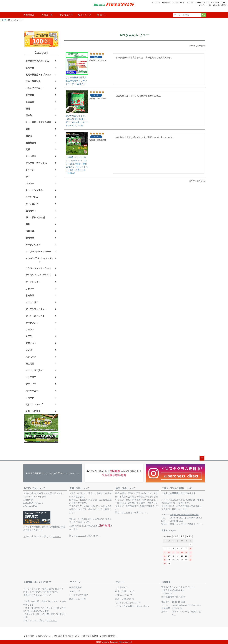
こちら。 (57, 536)
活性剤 (29, 115)
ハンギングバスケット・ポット (40, 260)
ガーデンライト (33, 282)
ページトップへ (202, 458)
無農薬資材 (31, 143)
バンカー (30, 183)
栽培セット (31, 211)
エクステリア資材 (34, 370)
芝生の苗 (30, 102)
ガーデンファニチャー (36, 309)
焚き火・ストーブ (34, 404)
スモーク (30, 398)
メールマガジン (203, 3)
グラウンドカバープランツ (38, 275)
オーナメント (32, 323)
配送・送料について (79, 488)
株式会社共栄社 (220, 5)
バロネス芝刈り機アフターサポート (132, 606)
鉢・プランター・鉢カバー (38, 252)
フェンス (30, 330)
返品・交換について (125, 488)
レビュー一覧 (205, 5)
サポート (120, 582)
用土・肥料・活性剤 (35, 217)
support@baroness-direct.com (184, 515)
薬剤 (28, 129)
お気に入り (66, 15)
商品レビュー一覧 (78, 599)
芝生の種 (30, 95)
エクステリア (32, 302)
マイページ (84, 15)
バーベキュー (32, 391)
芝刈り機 (30, 68)
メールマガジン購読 (79, 595)
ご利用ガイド (179, 3)
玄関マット (31, 343)
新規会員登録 (76, 587)
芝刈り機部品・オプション (38, 75)
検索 (204, 15)
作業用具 (30, 231)
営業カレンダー (178, 524)
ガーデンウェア (33, 245)
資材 (28, 149)
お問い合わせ (44, 636)
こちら (81, 536)
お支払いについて (124, 595)
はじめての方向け (34, 88)
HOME (3, 20)
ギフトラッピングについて (128, 603)
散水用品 (30, 238)
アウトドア (31, 384)
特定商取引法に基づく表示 (67, 636)
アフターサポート (220, 3)
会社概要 (166, 582)
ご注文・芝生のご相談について (177, 488)
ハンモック (31, 357)
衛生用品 (30, 364)
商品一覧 (47, 15)
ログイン (156, 3)
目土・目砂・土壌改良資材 (38, 122)
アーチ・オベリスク (35, 316)
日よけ (29, 350)
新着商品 (29, 15)
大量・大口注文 (33, 411)
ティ (28, 177)
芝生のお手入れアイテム (37, 61)
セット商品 (31, 156)
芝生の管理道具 (33, 81)
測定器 (29, 136)
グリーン (30, 170)
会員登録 (167, 3)
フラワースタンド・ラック (38, 268)
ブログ (190, 3)
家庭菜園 (30, 296)
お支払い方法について (34, 488)
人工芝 (29, 336)
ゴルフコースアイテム (36, 163)
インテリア (31, 377)
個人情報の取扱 (91, 636)
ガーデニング (32, 204)
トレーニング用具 (34, 190)
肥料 (28, 109)
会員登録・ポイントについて (38, 582)
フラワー (30, 289)
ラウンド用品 (32, 197)
